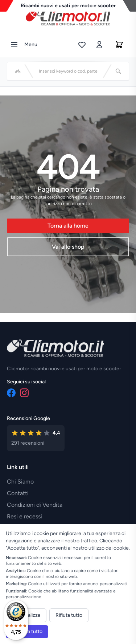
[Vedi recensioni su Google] (36, 438)
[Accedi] (99, 45)
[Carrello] (119, 45)
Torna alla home (68, 226)
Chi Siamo (20, 482)
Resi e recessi (24, 516)
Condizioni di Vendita (35, 505)
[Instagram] (24, 393)
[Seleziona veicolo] (18, 71)
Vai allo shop (68, 247)
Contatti (18, 493)
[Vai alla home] (68, 18)
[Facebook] (11, 393)
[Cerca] (118, 71)
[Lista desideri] (82, 45)
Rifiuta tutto (69, 615)
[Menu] (14, 45)
